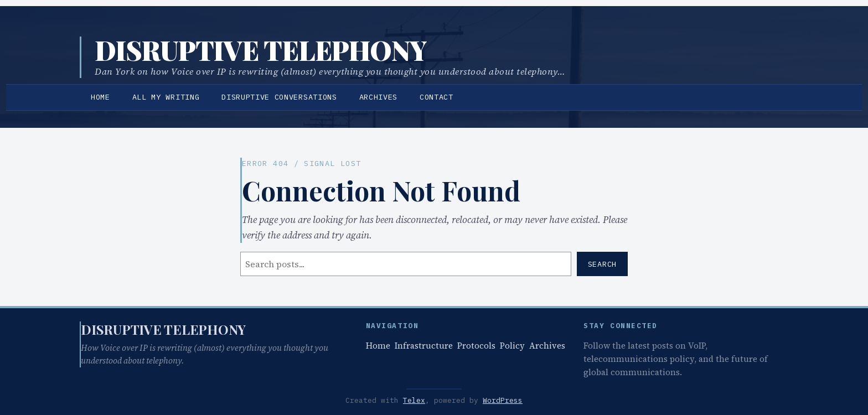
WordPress (503, 400)
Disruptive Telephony (261, 50)
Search (602, 264)
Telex (414, 400)
